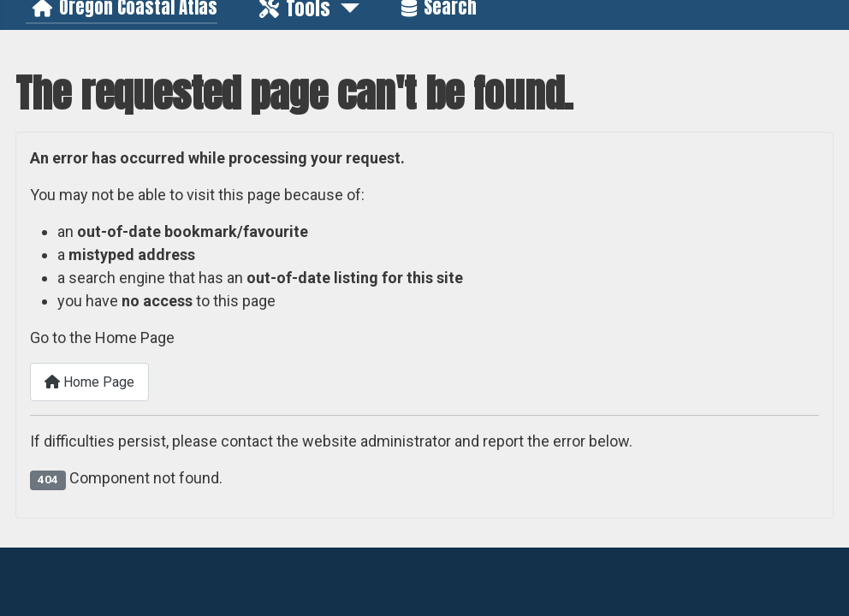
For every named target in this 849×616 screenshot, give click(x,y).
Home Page (89, 382)
